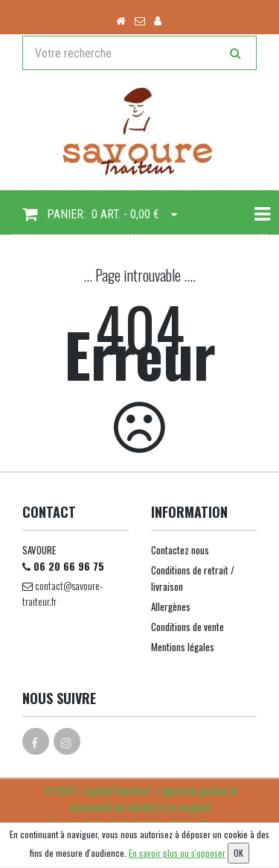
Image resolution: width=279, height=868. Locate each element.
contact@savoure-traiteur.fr (62, 593)
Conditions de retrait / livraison (193, 578)
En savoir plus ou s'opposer (177, 853)
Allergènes (171, 606)
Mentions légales (183, 647)
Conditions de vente (187, 627)
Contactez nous (180, 550)
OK (238, 853)
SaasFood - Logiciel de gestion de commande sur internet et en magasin (153, 798)
